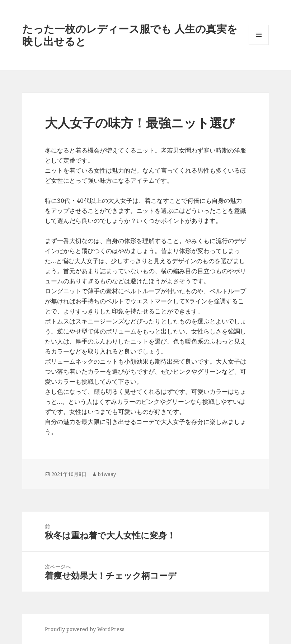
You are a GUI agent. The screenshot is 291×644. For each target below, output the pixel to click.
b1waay (107, 474)
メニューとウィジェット (259, 45)
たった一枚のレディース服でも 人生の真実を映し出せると (130, 35)
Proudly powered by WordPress (85, 629)
